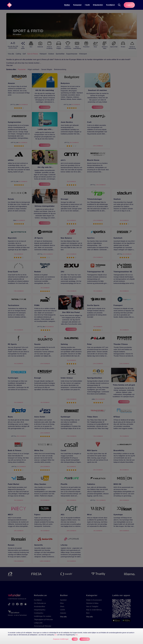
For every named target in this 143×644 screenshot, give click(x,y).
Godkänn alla (85, 639)
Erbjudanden (98, 5)
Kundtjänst (110, 5)
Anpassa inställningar (61, 639)
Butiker (67, 5)
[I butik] (87, 5)
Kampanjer (77, 5)
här (56, 635)
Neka (75, 639)
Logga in (129, 5)
